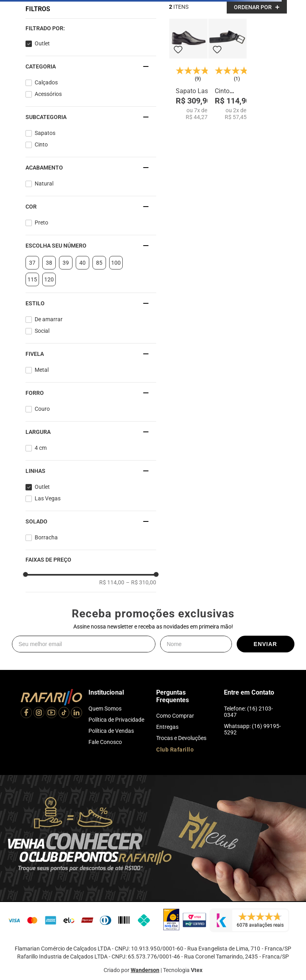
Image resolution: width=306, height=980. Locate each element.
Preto (41, 223)
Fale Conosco (105, 742)
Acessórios (48, 94)
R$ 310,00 (141, 582)
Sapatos (45, 133)
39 (66, 263)
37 (32, 263)
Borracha (46, 537)
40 (82, 263)
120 (49, 279)
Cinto (41, 144)
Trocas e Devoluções (181, 738)
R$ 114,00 (112, 582)
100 (116, 263)
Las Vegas (48, 498)
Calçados (46, 82)
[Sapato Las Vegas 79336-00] (188, 69)
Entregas (167, 727)
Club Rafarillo (175, 750)
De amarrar (49, 319)
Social (42, 331)
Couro (42, 409)
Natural (44, 184)
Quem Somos (105, 709)
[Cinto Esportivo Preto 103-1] (228, 69)
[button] (91, 28)
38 (49, 263)
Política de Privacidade (116, 720)
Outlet (42, 43)
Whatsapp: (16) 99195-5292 (252, 729)
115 (32, 279)
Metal (42, 370)
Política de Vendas (111, 731)
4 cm (41, 448)
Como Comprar (175, 716)
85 (99, 263)
